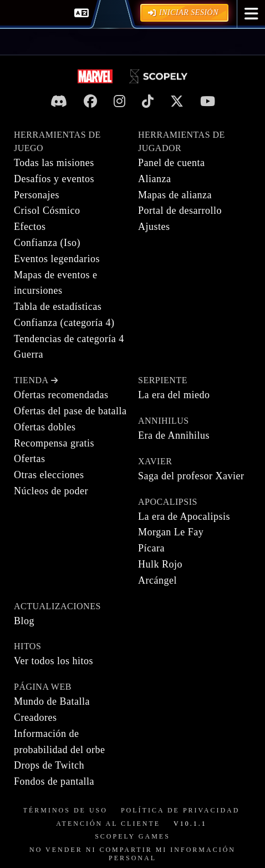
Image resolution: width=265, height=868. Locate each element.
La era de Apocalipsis (184, 516)
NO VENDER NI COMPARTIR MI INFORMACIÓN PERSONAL (132, 854)
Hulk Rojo (160, 564)
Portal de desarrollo (180, 210)
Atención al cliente (108, 824)
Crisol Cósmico (47, 210)
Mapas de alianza (175, 195)
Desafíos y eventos (54, 179)
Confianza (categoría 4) (64, 323)
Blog (24, 621)
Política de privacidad (180, 810)
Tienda (36, 380)
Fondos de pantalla (54, 781)
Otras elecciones (49, 475)
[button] (251, 14)
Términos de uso (65, 810)
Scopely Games (132, 836)
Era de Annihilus (174, 435)
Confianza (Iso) (47, 243)
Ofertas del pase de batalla (70, 411)
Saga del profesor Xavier (191, 476)
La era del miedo (174, 395)
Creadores (35, 718)
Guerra (29, 354)
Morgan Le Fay (171, 532)
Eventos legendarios (57, 259)
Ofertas (29, 459)
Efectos (30, 227)
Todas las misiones (54, 163)
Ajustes (154, 227)
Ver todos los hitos (53, 661)
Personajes (37, 195)
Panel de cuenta (171, 163)
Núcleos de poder (51, 491)
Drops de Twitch (49, 765)
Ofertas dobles (45, 427)
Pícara (151, 548)
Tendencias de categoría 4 (69, 339)
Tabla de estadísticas (58, 307)
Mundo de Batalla (52, 701)
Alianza (154, 179)
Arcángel (157, 580)
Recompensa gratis (54, 443)
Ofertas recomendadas (61, 395)
